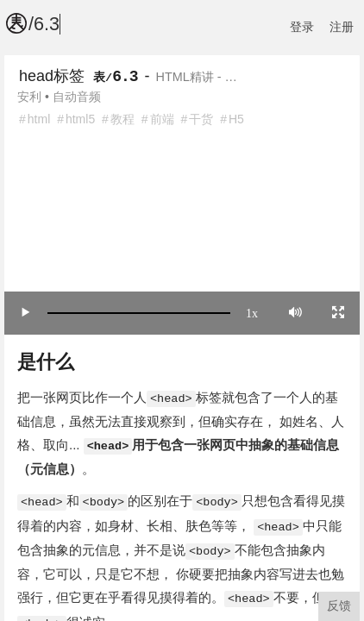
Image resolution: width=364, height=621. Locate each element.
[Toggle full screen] (338, 312)
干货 (201, 119)
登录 (302, 27)
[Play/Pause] (26, 312)
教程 (122, 119)
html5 (80, 119)
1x (252, 312)
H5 (236, 119)
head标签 (52, 76)
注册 (342, 27)
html (39, 119)
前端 (162, 119)
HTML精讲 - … (197, 77)
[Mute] (295, 312)
